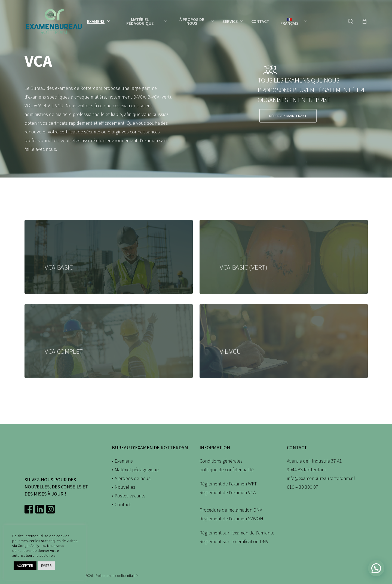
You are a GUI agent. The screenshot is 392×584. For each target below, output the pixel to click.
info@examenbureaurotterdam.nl (321, 478)
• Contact (121, 504)
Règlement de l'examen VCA (228, 492)
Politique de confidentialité (117, 576)
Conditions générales (221, 461)
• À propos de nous (131, 478)
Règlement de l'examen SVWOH (231, 519)
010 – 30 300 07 (303, 487)
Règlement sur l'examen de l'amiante (237, 533)
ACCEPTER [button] (25, 566)
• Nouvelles (124, 487)
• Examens (122, 461)
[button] (288, 116)
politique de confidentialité (227, 470)
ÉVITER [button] (46, 566)
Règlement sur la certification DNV (234, 541)
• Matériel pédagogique (135, 470)
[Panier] (365, 21)
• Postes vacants (129, 496)
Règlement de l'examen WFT (228, 484)
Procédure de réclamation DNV (231, 510)
